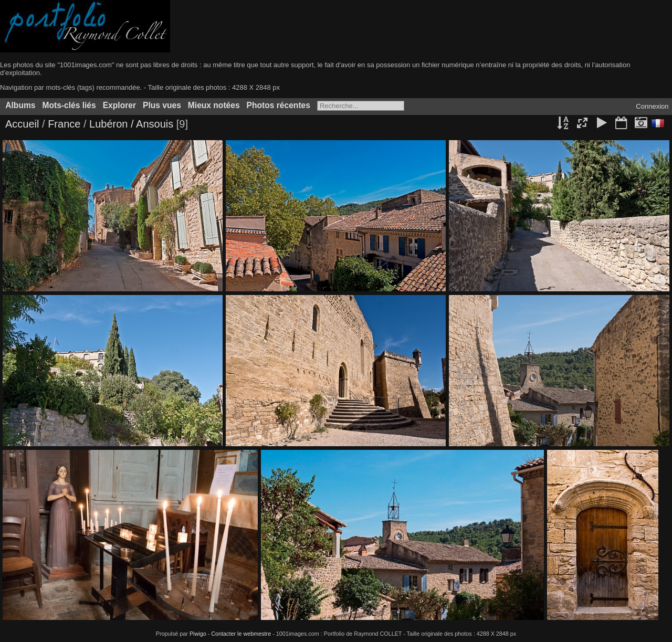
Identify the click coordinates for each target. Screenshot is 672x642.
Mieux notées (214, 105)
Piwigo (198, 634)
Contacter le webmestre (241, 634)
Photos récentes (279, 105)
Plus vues (162, 105)
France (66, 124)
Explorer (119, 105)
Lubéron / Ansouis (131, 124)
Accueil (22, 124)
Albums (20, 105)
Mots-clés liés (69, 105)
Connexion (652, 106)
